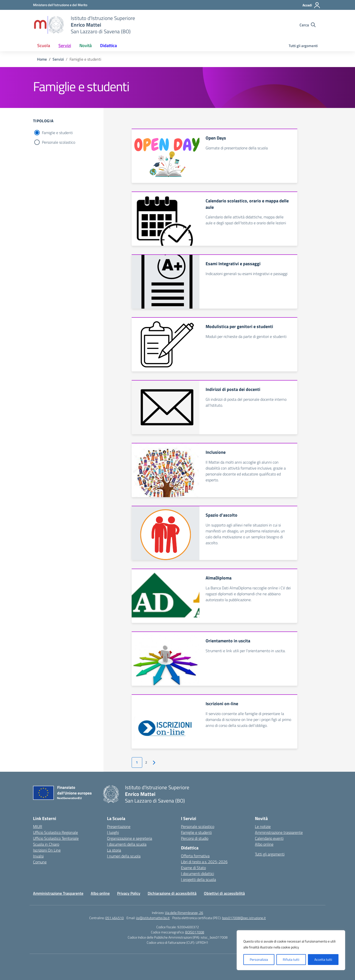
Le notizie (263, 826)
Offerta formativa (195, 856)
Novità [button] (86, 45)
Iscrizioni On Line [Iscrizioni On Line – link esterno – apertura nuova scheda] (47, 850)
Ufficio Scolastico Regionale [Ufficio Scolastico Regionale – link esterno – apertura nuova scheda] (55, 832)
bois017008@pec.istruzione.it (244, 918)
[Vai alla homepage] (49, 25)
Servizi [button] (65, 45)
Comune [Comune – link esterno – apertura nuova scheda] (40, 862)
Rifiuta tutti (291, 959)
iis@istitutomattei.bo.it (153, 918)
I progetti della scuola (198, 879)
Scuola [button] (44, 45)
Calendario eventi (269, 838)
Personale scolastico (59, 142)
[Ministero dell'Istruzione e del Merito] (60, 5)
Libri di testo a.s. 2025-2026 (204, 862)
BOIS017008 (195, 932)
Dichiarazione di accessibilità (172, 893)
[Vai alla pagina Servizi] (58, 59)
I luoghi (113, 832)
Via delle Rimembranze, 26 (184, 913)
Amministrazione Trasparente (58, 893)
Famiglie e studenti (57, 133)
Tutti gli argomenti (303, 46)
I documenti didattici (197, 874)
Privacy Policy (129, 893)
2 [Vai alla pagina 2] (146, 762)
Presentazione (119, 826)
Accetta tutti (323, 959)
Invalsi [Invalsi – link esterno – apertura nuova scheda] (38, 856)
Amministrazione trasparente (279, 832)
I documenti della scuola (127, 844)
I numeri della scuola (124, 856)
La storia (114, 850)
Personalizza (259, 959)
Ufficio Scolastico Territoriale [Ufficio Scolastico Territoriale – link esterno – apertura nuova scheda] (56, 838)
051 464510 (115, 918)
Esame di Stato (193, 868)
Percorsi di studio (195, 838)
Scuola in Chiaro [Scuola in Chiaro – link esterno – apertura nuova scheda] (46, 844)
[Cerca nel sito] (308, 25)
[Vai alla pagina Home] (42, 59)
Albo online (264, 844)
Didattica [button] (108, 45)
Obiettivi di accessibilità (224, 893)
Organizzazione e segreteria (130, 838)
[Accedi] (311, 5)
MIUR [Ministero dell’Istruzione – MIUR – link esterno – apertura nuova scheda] (38, 826)
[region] (291, 950)
